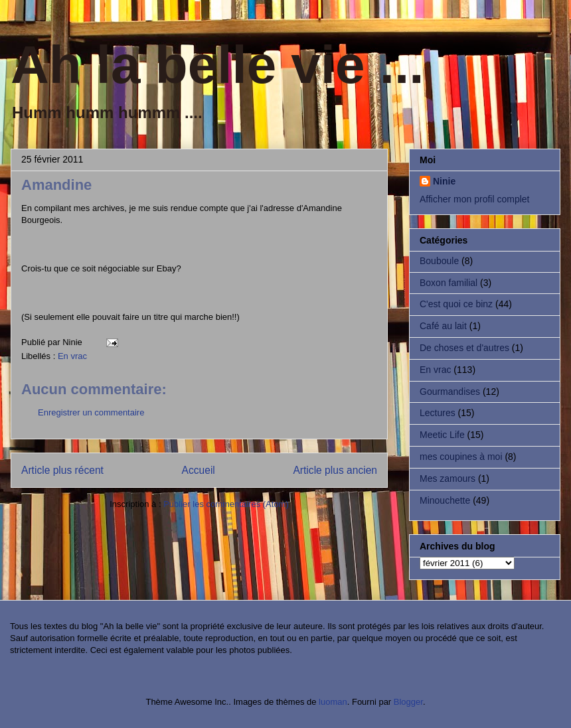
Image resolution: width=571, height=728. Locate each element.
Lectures (438, 413)
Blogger (408, 702)
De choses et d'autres (464, 348)
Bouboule (439, 261)
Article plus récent (62, 470)
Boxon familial (449, 283)
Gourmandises (450, 392)
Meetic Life (442, 435)
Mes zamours (448, 478)
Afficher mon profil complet (474, 199)
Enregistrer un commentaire (91, 412)
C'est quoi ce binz (456, 304)
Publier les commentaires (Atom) (226, 504)
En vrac (72, 356)
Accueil (199, 470)
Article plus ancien (335, 470)
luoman (333, 702)
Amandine (56, 185)
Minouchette (445, 500)
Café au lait (443, 326)
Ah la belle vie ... (217, 65)
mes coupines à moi (461, 457)
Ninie (444, 181)
